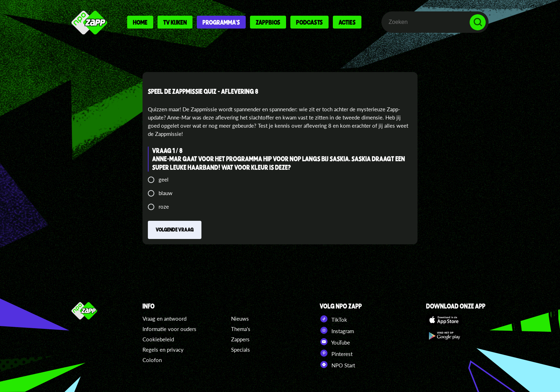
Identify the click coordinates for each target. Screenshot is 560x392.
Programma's (221, 22)
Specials (241, 350)
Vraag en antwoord (164, 319)
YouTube (335, 342)
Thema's (241, 329)
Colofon (152, 360)
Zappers (240, 339)
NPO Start (337, 365)
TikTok (333, 319)
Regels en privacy (163, 350)
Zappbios (268, 22)
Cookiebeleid (158, 339)
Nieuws (240, 319)
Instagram (337, 330)
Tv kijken (175, 22)
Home (140, 22)
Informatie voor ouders (169, 329)
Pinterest (336, 353)
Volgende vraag (175, 229)
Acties (347, 22)
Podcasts (309, 22)
